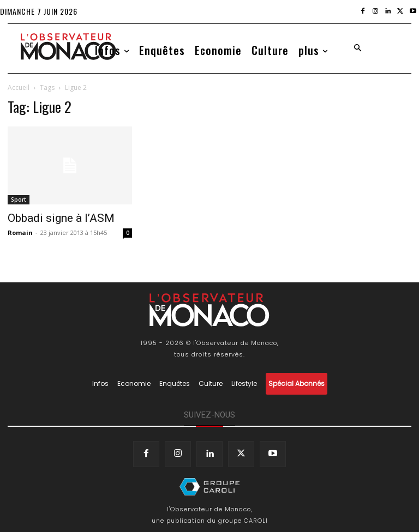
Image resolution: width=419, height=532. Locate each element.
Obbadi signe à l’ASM (61, 218)
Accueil (19, 87)
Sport (19, 199)
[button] (358, 49)
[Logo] (68, 47)
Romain (20, 232)
